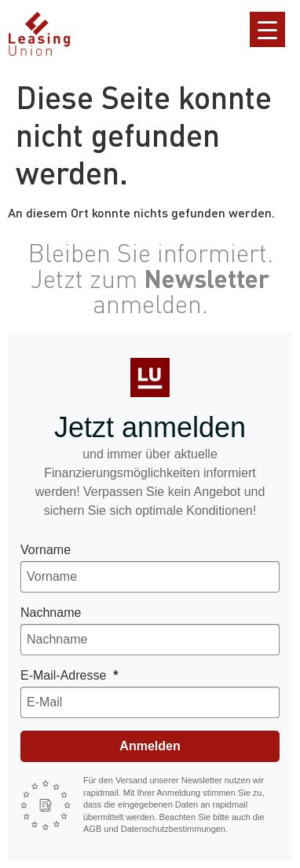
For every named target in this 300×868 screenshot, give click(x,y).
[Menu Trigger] (267, 29)
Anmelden (150, 746)
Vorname (46, 550)
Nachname (51, 613)
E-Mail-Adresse (65, 675)
